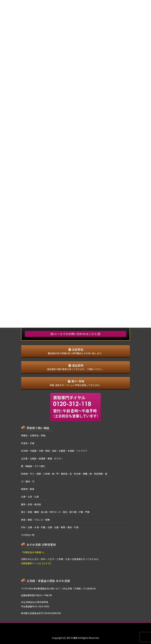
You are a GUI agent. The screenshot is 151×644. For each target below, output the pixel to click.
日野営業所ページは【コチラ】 (36, 563)
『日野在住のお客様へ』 (33, 552)
